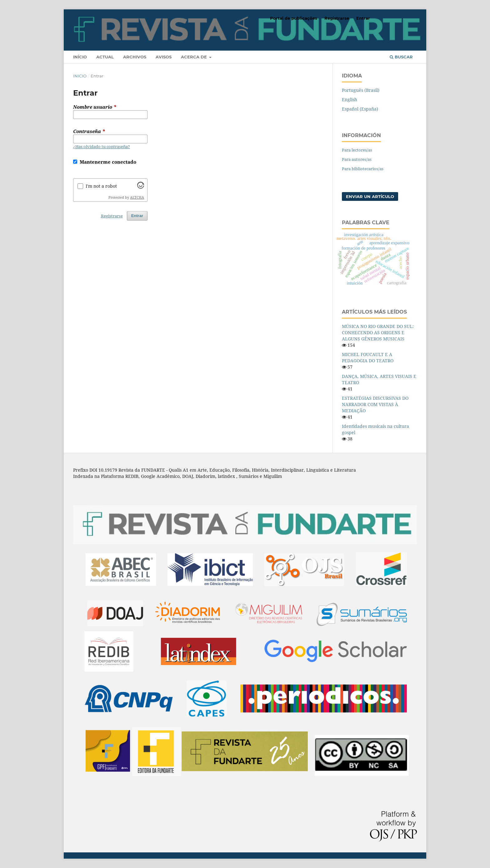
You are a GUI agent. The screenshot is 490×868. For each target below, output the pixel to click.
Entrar (363, 18)
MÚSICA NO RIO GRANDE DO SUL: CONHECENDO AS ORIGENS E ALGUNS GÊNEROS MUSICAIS (378, 332)
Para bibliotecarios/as (363, 169)
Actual (105, 57)
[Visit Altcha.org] (141, 187)
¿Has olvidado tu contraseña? (102, 146)
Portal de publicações (294, 18)
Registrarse (337, 18)
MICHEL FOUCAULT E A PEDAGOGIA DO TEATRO (368, 357)
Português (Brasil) (361, 90)
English (350, 99)
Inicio (80, 76)
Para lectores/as (357, 150)
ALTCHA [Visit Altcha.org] (137, 197)
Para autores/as (357, 159)
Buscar (401, 57)
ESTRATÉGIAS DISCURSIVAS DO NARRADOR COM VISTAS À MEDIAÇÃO (375, 404)
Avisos (164, 57)
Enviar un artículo (370, 196)
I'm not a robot (101, 186)
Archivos (135, 57)
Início (80, 57)
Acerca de (195, 57)
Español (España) (360, 109)
